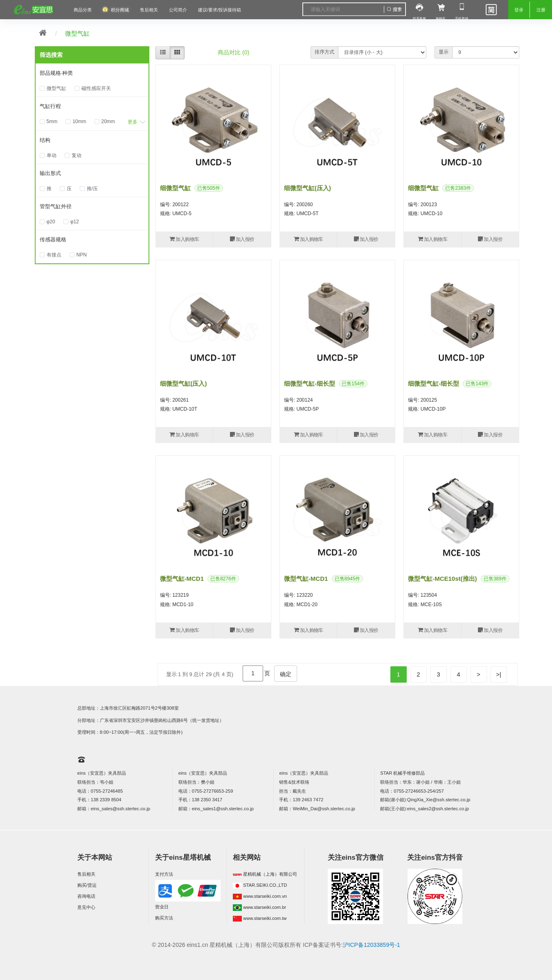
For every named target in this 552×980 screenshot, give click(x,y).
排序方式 (324, 52)
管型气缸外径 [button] (56, 206)
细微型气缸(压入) (308, 188)
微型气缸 (77, 33)
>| (499, 674)
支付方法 (164, 874)
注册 (541, 10)
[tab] (92, 74)
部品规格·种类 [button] (56, 73)
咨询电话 (86, 896)
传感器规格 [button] (53, 239)
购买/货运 (87, 885)
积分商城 (120, 10)
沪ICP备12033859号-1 (372, 945)
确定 (286, 674)
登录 (519, 10)
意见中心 (86, 907)
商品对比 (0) (233, 52)
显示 (444, 52)
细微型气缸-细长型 (310, 383)
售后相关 (149, 10)
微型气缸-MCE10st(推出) (442, 579)
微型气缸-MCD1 (182, 579)
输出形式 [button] (50, 173)
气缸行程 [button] (50, 106)
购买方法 (164, 918)
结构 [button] (45, 140)
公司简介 (178, 10)
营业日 (162, 907)
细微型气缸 (175, 188)
